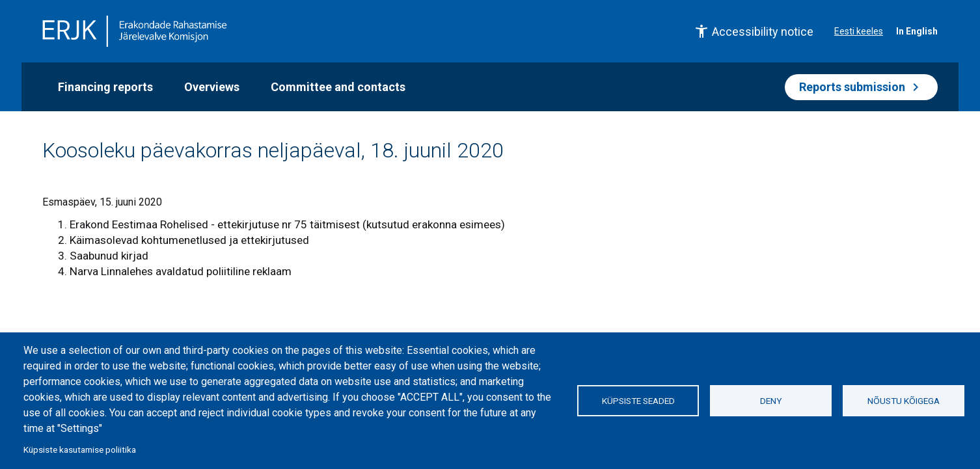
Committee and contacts (338, 87)
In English (917, 31)
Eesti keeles (859, 31)
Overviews (212, 87)
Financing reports (105, 87)
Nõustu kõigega (904, 401)
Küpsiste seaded (638, 401)
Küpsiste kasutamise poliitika (80, 449)
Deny (771, 401)
